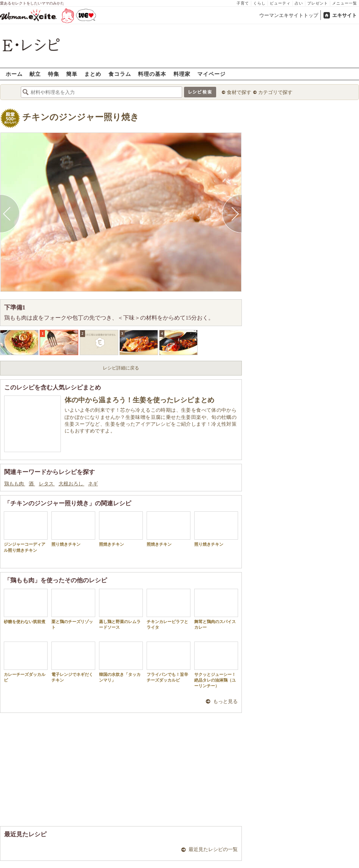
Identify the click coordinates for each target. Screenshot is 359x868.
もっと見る (225, 701)
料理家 (182, 74)
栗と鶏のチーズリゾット (73, 609)
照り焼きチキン (73, 529)
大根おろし (71, 484)
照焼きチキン (121, 529)
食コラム (120, 74)
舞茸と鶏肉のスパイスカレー (216, 609)
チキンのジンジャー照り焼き (81, 117)
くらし (259, 3)
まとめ (93, 74)
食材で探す (239, 92)
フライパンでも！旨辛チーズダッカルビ (169, 662)
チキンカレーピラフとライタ (169, 609)
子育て (243, 3)
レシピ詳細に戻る (121, 368)
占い (299, 3)
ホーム (14, 74)
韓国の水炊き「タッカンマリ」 (121, 662)
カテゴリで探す (275, 92)
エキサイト (344, 15)
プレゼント (318, 3)
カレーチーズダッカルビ (26, 662)
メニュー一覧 (345, 3)
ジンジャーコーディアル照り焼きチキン (26, 532)
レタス (47, 484)
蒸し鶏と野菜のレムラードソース (121, 609)
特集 (54, 74)
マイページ (211, 74)
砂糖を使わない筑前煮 (26, 606)
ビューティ (280, 3)
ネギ (93, 484)
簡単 (72, 74)
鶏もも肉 (15, 484)
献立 (35, 74)
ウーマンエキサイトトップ (289, 15)
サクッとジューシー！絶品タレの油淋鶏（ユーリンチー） (216, 665)
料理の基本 (152, 74)
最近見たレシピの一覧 (213, 849)
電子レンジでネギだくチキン (73, 662)
